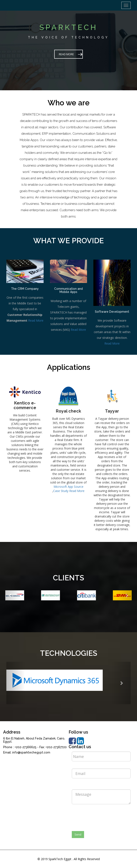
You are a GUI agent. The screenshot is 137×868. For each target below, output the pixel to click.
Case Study (61, 491)
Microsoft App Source (68, 487)
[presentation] (104, 816)
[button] (10, 595)
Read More (36, 320)
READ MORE (66, 54)
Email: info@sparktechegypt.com (27, 752)
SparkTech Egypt (60, 859)
